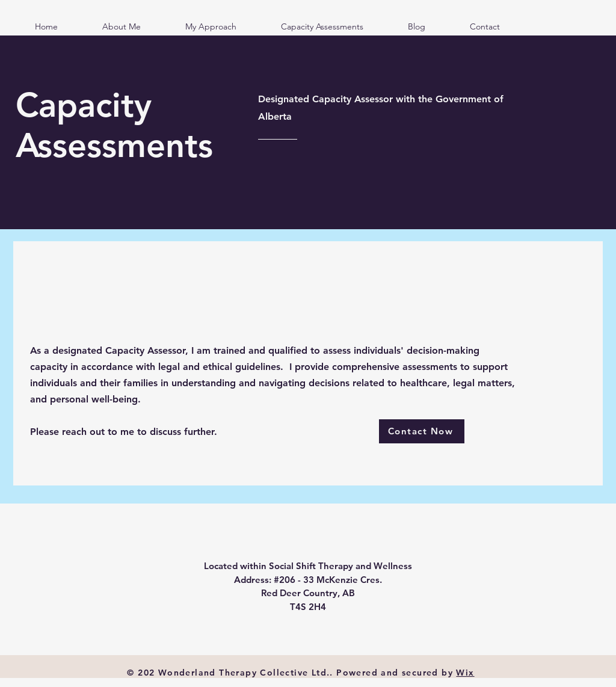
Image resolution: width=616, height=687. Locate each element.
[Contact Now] (422, 431)
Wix (465, 673)
